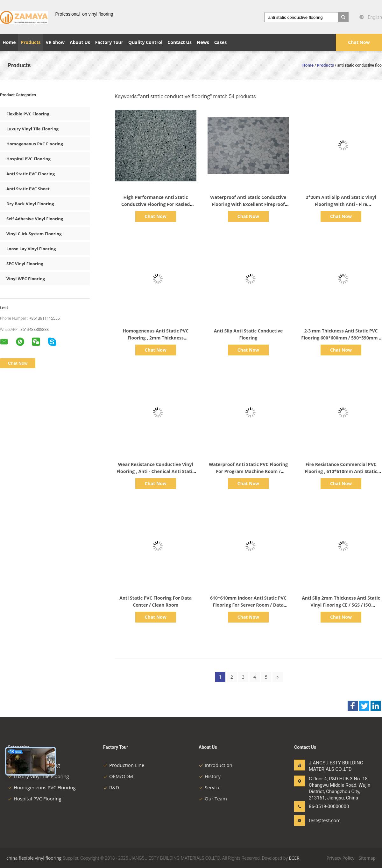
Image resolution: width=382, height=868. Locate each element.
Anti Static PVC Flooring (31, 174)
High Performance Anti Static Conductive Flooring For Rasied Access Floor (156, 204)
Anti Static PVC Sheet (28, 189)
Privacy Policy (340, 858)
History (210, 776)
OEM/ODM (118, 776)
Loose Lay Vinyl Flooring (31, 249)
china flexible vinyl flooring (34, 858)
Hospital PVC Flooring (28, 159)
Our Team (213, 799)
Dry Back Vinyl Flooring (30, 204)
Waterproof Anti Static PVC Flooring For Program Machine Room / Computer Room (248, 471)
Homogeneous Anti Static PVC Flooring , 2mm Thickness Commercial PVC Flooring (156, 338)
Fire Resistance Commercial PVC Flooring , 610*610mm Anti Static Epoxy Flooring (341, 471)
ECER (294, 858)
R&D (111, 787)
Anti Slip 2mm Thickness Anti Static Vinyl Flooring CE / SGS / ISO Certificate (341, 605)
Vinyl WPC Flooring (26, 279)
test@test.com (325, 820)
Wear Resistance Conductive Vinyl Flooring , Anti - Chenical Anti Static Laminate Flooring (156, 471)
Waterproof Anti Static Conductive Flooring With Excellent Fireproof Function (248, 204)
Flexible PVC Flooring (28, 114)
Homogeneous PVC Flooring (35, 144)
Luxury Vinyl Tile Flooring (32, 129)
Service (210, 787)
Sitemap (367, 858)
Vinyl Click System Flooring (34, 234)
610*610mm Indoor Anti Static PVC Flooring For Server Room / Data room (248, 605)
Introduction (216, 765)
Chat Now (359, 42)
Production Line (124, 765)
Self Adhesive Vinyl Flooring (35, 219)
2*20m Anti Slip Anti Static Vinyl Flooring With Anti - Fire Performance (341, 204)
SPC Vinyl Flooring (25, 264)
